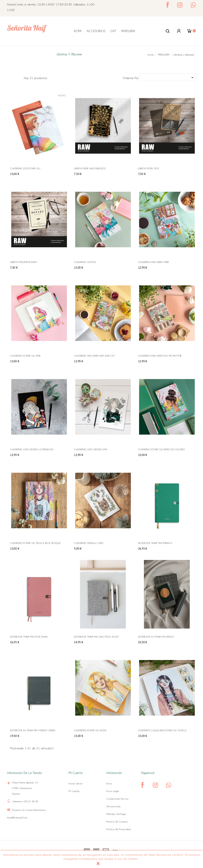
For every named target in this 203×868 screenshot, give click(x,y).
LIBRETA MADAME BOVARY (24, 262)
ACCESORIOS (96, 31)
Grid (12, 77)
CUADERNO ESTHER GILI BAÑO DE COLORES (162, 449)
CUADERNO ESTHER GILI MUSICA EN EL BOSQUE (35, 543)
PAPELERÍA (128, 31)
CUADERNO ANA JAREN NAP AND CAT (94, 356)
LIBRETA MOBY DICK (149, 168)
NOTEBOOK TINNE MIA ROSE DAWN (29, 637)
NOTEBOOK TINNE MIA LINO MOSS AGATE (96, 637)
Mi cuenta (74, 791)
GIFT (113, 31)
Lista (19, 77)
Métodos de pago (116, 814)
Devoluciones (114, 806)
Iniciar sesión (76, 784)
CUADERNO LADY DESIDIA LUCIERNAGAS (32, 449)
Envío (109, 784)
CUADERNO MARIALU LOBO (89, 543)
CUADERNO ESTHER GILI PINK (25, 356)
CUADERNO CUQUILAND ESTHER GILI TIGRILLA (162, 730)
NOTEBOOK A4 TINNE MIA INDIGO (156, 637)
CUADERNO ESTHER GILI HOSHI (90, 730)
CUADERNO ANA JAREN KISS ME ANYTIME (160, 356)
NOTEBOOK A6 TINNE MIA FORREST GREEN (33, 730)
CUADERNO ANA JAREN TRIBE (154, 262)
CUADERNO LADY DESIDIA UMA (91, 449)
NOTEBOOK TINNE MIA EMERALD (155, 543)
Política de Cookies (117, 822)
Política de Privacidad (119, 829)
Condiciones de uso (117, 799)
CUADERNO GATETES (85, 262)
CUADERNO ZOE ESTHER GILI (25, 168)
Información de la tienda (24, 773)
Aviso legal (113, 791)
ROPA (78, 31)
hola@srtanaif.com (17, 818)
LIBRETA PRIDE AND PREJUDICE (90, 168)
